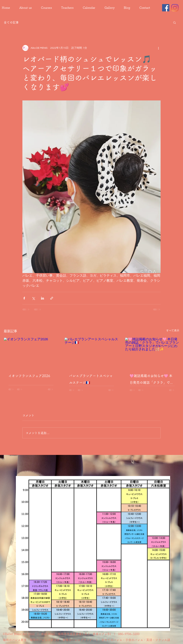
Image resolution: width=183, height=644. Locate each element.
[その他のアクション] (158, 48)
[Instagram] (175, 8)
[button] (175, 22)
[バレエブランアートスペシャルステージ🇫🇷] (92, 353)
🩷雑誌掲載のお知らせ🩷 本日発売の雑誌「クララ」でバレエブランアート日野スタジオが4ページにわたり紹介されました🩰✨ (151, 380)
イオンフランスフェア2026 (29, 376)
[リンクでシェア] (52, 298)
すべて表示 (173, 331)
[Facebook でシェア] (24, 298)
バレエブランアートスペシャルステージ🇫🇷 (91, 379)
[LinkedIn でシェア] (42, 298)
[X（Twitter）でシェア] (33, 298)
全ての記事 (11, 22)
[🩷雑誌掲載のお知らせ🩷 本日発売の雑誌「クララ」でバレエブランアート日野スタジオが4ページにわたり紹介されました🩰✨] (152, 353)
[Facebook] (166, 8)
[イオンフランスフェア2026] (31, 353)
